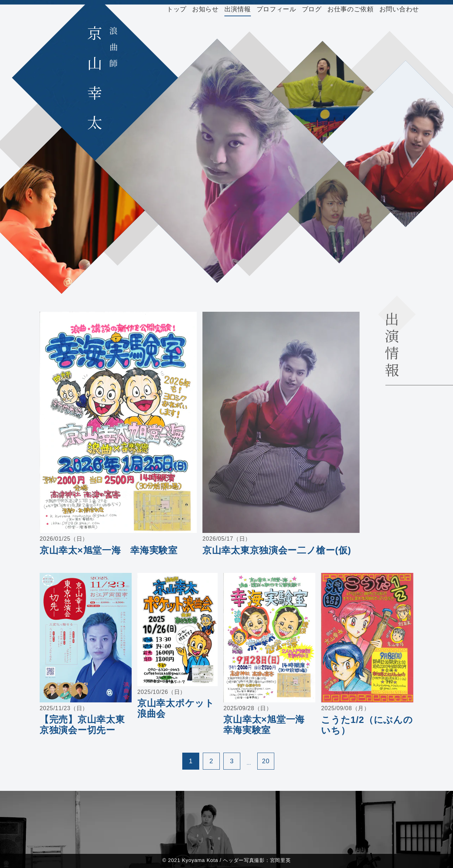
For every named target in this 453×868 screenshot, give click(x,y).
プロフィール (276, 9)
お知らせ (205, 9)
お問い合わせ (399, 9)
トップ (177, 9)
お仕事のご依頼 (351, 9)
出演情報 (238, 9)
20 (266, 761)
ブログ (312, 9)
